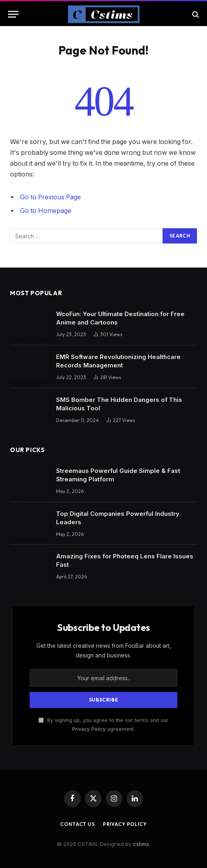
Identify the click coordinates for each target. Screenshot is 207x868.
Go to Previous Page (50, 197)
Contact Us (77, 824)
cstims (141, 844)
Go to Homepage (46, 211)
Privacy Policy (89, 729)
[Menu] (13, 14)
